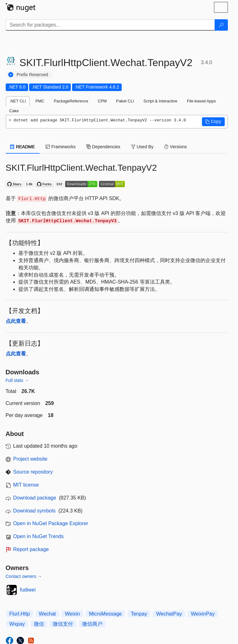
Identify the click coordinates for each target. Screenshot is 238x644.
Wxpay (17, 624)
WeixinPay (203, 614)
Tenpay (139, 614)
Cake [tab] (14, 111)
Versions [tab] (175, 147)
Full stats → (17, 380)
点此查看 (16, 321)
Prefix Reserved (33, 75)
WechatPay (169, 614)
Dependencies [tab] (103, 147)
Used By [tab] (142, 147)
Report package (31, 549)
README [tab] (23, 147)
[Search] (221, 25)
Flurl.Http (20, 614)
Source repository (33, 472)
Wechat (47, 614)
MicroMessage (105, 614)
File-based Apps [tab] (201, 101)
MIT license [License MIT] (26, 485)
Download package (35, 498)
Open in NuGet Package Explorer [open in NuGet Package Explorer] (51, 523)
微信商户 (92, 624)
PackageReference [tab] (71, 101)
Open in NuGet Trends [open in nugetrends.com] (39, 536)
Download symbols (34, 511)
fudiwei (28, 590)
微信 (39, 624)
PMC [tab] (40, 101)
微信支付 (63, 624)
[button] (213, 122)
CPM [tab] (102, 101)
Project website (31, 459)
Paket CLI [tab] (125, 101)
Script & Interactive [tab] (160, 101)
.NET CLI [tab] (18, 101)
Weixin (72, 614)
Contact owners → (24, 576)
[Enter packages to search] (110, 25)
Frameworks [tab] (61, 147)
